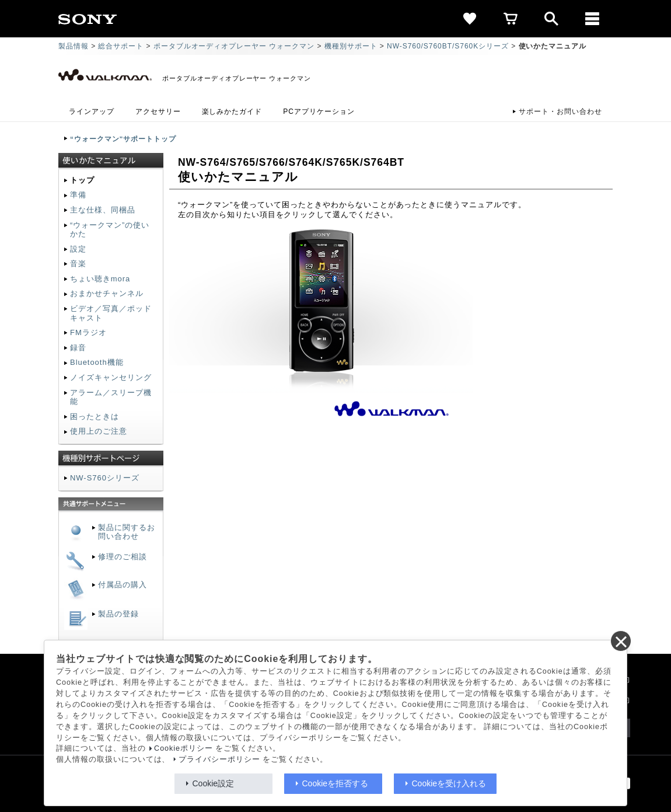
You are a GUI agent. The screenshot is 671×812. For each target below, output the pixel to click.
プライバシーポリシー (219, 759)
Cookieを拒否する (335, 783)
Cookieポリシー (184, 748)
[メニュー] (592, 19)
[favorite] (470, 19)
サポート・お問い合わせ (560, 111)
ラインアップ (92, 111)
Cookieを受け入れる (449, 783)
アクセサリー (158, 111)
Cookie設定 (214, 783)
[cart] (511, 19)
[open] (551, 19)
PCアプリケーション (319, 111)
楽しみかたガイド (232, 111)
